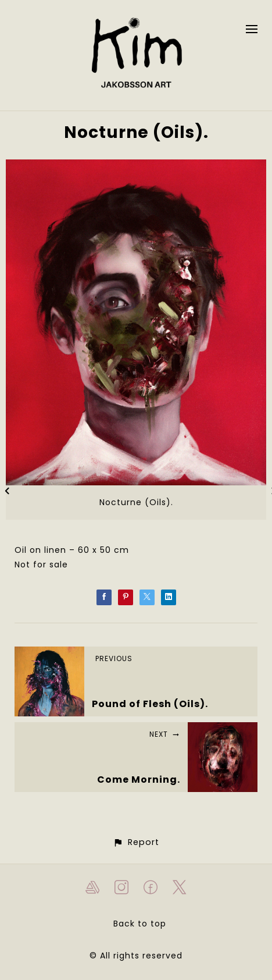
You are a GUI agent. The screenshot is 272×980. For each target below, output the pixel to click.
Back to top (140, 924)
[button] (136, 842)
